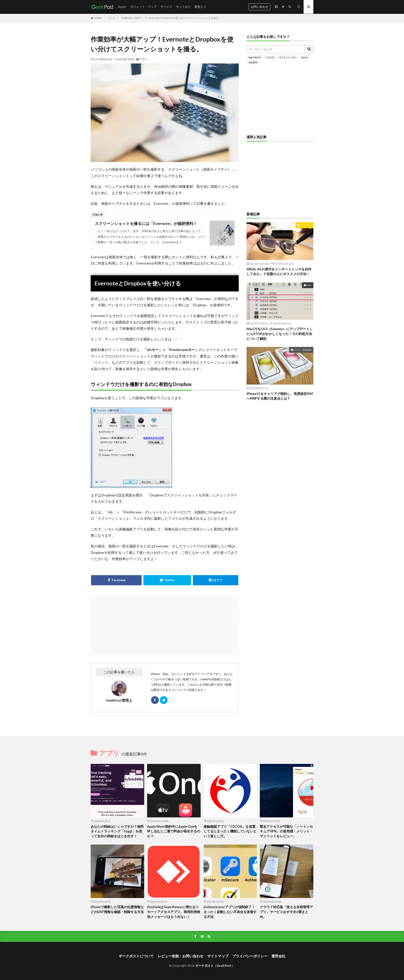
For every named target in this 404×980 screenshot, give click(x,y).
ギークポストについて (136, 956)
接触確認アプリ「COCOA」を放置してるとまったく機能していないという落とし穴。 (230, 831)
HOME (98, 18)
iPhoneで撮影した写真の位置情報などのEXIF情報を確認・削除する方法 (117, 909)
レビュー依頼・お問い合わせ (181, 956)
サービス (166, 7)
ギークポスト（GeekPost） (215, 966)
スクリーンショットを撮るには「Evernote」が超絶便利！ (146, 223)
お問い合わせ (259, 7)
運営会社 (278, 956)
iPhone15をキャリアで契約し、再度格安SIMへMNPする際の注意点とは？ (280, 396)
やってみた (183, 7)
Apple (122, 7)
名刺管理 (253, 62)
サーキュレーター (288, 57)
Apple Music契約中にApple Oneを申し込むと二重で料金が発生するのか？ (174, 831)
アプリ (111, 18)
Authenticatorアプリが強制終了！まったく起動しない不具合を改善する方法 (230, 912)
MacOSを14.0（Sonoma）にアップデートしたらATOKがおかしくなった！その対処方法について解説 (280, 334)
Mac (309, 285)
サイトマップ (218, 956)
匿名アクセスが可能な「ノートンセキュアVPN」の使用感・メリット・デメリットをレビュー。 (286, 831)
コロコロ (270, 57)
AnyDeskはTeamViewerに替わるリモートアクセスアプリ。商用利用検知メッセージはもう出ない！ (174, 912)
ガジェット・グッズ (143, 7)
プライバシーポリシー (250, 956)
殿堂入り (200, 7)
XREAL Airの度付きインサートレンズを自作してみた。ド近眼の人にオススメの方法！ (279, 272)
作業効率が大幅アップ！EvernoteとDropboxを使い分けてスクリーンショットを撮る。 (171, 18)
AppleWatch (255, 57)
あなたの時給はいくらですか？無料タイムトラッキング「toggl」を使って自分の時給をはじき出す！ (117, 831)
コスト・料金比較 (303, 350)
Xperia (305, 57)
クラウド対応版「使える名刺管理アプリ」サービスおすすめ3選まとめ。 (286, 912)
